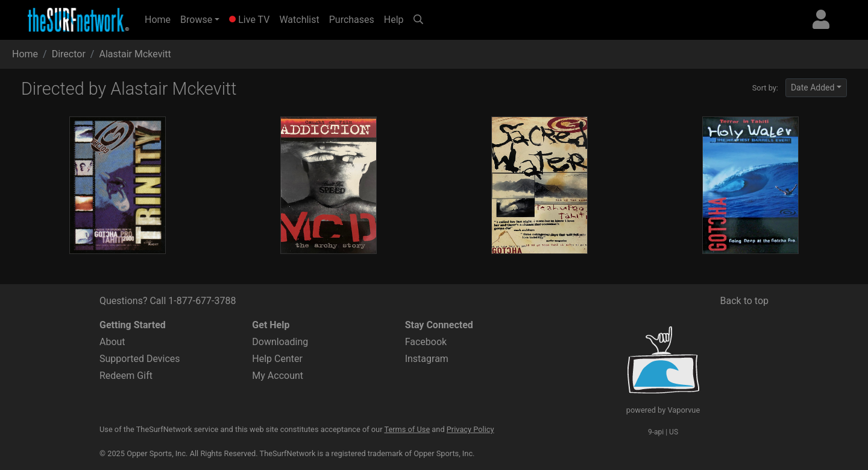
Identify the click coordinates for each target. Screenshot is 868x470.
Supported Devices (140, 359)
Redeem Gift (126, 376)
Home (160, 19)
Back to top (744, 301)
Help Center (277, 359)
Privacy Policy (470, 429)
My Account (278, 376)
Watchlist (299, 20)
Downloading (280, 342)
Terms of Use (407, 429)
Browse (196, 20)
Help (394, 20)
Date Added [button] (813, 87)
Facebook (426, 342)
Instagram (427, 359)
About (112, 342)
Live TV (249, 20)
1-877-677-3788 (202, 301)
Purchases (352, 20)
